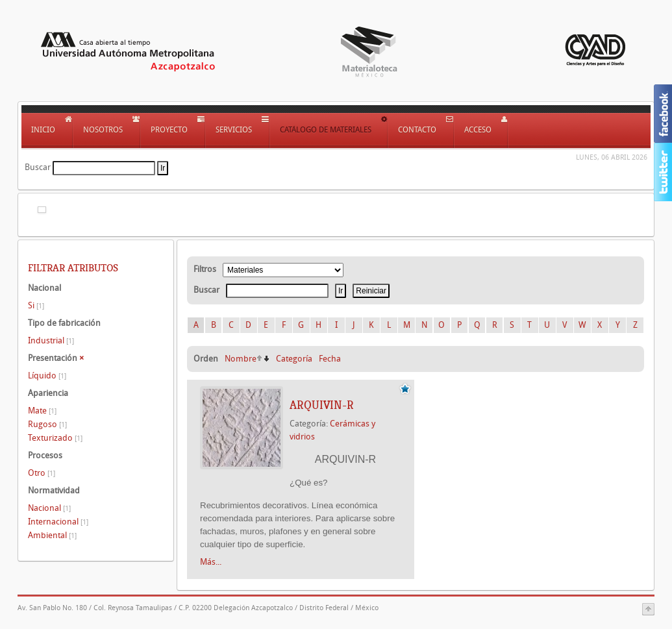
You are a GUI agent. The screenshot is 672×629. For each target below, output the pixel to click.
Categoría (294, 359)
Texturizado (55, 438)
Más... (211, 562)
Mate (42, 411)
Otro (42, 473)
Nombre (241, 359)
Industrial (51, 340)
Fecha (330, 359)
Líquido (47, 376)
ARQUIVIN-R (322, 405)
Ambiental (52, 535)
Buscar (38, 167)
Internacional (58, 522)
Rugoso (47, 424)
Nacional (49, 508)
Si (36, 305)
